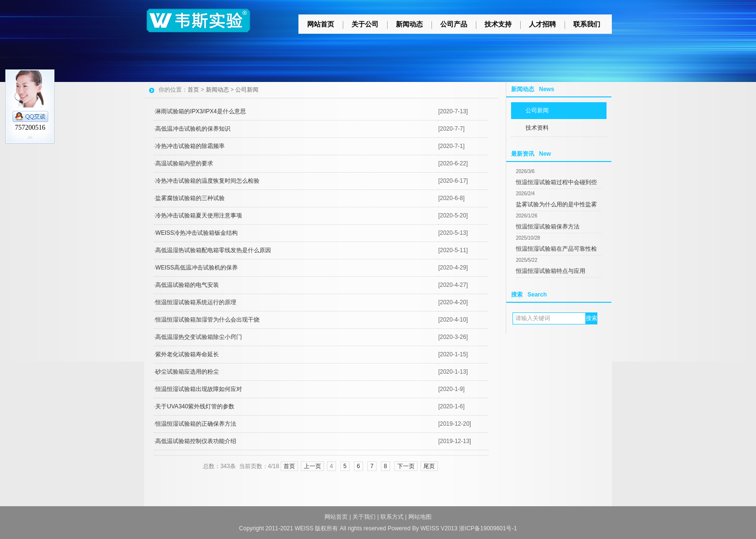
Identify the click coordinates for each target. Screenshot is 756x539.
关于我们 (364, 517)
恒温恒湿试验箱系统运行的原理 (196, 302)
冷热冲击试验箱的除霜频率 (190, 146)
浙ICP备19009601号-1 (488, 528)
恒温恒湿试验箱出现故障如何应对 (199, 389)
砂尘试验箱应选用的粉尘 (187, 372)
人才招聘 (542, 24)
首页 (193, 90)
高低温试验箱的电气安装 (187, 285)
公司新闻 (537, 110)
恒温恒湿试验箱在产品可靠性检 (556, 249)
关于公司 (365, 24)
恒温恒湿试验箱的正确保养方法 (196, 424)
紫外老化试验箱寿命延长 (187, 354)
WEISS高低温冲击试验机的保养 (196, 268)
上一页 (312, 466)
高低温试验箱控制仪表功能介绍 (196, 441)
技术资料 (537, 128)
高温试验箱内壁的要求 (184, 163)
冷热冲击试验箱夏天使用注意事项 (199, 216)
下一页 (406, 466)
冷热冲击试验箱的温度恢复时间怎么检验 (207, 181)
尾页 (429, 466)
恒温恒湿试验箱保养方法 (548, 227)
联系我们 (587, 24)
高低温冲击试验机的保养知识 (193, 129)
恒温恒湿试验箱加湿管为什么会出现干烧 (207, 320)
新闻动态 (409, 24)
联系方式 (392, 517)
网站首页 (321, 24)
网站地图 (420, 517)
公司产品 (454, 24)
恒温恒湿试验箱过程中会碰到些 (556, 182)
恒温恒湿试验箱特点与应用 (551, 271)
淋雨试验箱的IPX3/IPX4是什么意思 (200, 111)
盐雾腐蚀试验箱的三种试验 (190, 198)
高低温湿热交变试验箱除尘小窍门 (199, 337)
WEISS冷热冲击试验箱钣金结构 (196, 233)
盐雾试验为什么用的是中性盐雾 (556, 204)
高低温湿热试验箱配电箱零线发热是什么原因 (213, 250)
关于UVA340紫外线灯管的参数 (195, 406)
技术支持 (498, 24)
